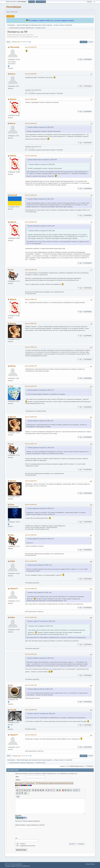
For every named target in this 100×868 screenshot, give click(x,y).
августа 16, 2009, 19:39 (31, 654)
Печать (91, 42)
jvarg (12, 270)
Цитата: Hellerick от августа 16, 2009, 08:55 (41, 127)
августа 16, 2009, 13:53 (31, 366)
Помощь (88, 864)
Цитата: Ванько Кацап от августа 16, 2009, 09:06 (42, 160)
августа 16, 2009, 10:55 (31, 270)
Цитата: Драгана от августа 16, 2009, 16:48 (41, 448)
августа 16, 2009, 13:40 (31, 347)
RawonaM (13, 195)
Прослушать (19, 821)
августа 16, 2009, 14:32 (31, 386)
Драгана (13, 323)
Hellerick (13, 99)
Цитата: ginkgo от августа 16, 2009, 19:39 (40, 689)
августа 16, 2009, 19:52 (31, 685)
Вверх (9, 756)
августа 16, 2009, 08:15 (31, 47)
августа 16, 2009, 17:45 (31, 444)
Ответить (84, 42)
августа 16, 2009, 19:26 (31, 589)
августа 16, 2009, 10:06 (31, 156)
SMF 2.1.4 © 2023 (9, 864)
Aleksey (13, 366)
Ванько (13, 74)
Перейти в (63, 766)
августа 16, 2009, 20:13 (31, 735)
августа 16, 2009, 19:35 (31, 617)
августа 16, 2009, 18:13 (31, 481)
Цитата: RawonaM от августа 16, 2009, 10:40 (41, 226)
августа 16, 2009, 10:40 (31, 195)
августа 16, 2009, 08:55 (31, 99)
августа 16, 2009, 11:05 (31, 299)
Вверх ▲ (93, 864)
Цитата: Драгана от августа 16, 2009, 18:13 (41, 508)
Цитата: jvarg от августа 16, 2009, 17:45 (40, 565)
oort (11, 685)
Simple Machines (18, 864)
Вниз (8, 42)
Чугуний (13, 710)
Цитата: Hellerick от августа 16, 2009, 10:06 (41, 199)
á (15, 787)
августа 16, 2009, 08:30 (31, 74)
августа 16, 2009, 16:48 (31, 417)
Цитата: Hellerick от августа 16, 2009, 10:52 (41, 658)
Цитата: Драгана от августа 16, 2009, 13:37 (41, 390)
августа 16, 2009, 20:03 (31, 710)
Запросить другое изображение (31, 821)
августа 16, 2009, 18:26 (31, 561)
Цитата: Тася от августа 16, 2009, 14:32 (40, 592)
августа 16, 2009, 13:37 (31, 323)
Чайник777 (14, 589)
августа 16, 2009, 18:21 (31, 535)
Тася (12, 386)
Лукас (12, 505)
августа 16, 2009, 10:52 (31, 222)
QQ (79, 59)
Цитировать (87, 59)
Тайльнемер (15, 47)
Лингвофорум (14, 7)
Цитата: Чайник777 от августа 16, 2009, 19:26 (41, 621)
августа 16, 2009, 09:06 (31, 123)
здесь (52, 20)
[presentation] (30, 833)
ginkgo (12, 561)
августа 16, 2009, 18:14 (31, 505)
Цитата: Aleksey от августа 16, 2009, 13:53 (41, 421)
